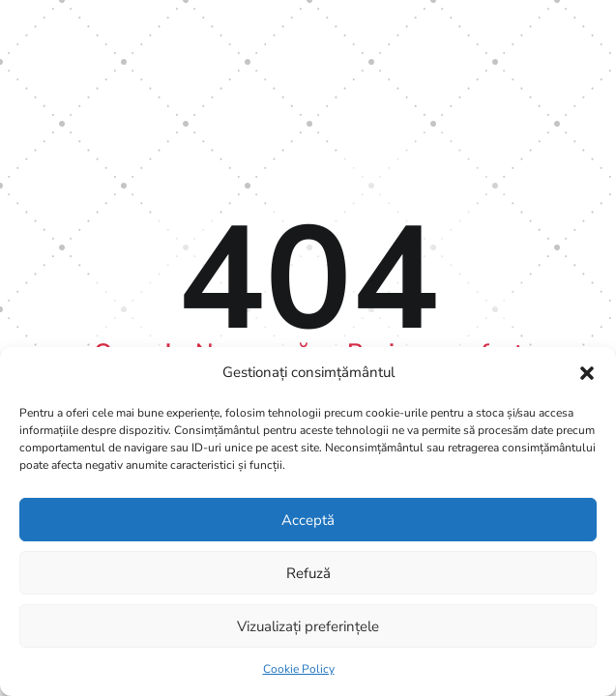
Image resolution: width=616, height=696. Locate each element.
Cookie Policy (299, 669)
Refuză (308, 573)
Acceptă (308, 520)
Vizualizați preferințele (308, 626)
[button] (587, 373)
